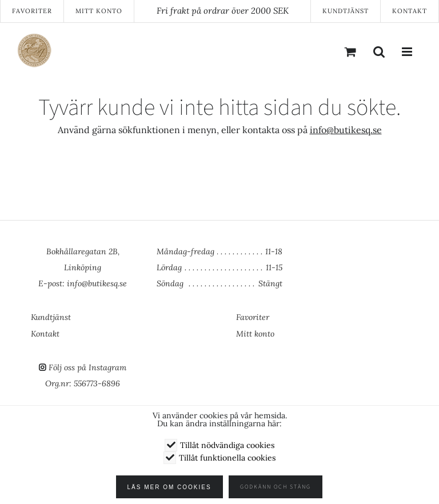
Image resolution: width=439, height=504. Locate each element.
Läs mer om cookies (172, 487)
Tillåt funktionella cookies (227, 458)
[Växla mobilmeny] (408, 51)
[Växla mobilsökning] (379, 51)
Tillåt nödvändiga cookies (227, 445)
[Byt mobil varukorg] (350, 51)
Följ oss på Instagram (87, 367)
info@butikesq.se (346, 130)
